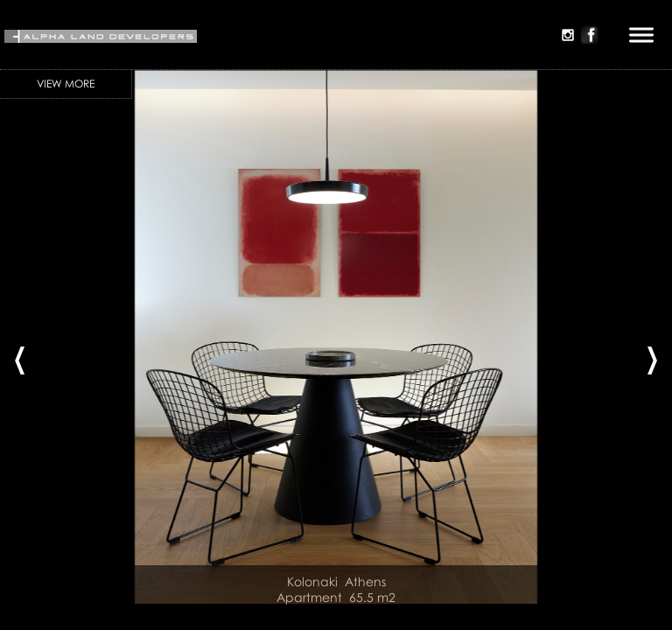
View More (66, 84)
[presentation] (20, 354)
